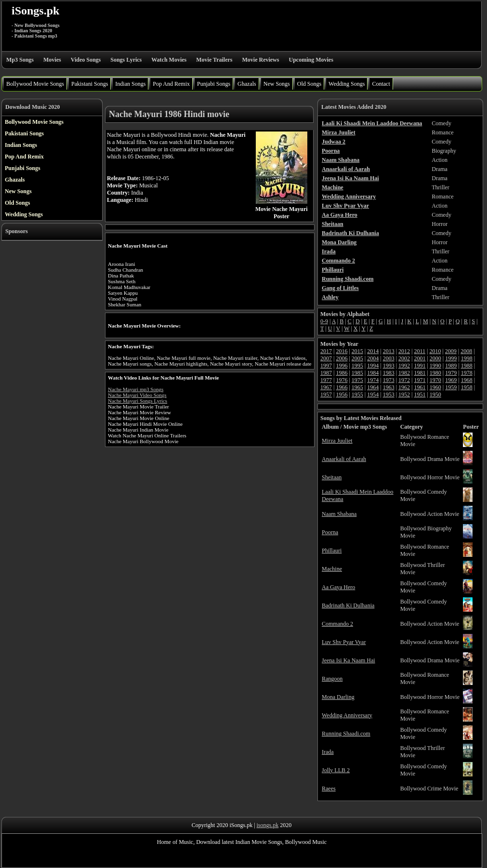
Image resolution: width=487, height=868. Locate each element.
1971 (420, 380)
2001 (420, 358)
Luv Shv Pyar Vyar (344, 642)
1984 (373, 373)
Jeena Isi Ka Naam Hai (349, 660)
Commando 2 (337, 624)
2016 (342, 351)
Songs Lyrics (126, 60)
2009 (451, 351)
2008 (466, 351)
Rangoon (332, 679)
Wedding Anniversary (347, 715)
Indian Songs (130, 84)
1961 (420, 387)
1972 (404, 380)
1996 (342, 366)
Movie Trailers (214, 60)
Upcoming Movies (311, 60)
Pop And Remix (171, 84)
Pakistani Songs (90, 84)
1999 (451, 358)
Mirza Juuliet (337, 441)
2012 (404, 351)
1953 (389, 395)
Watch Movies (169, 60)
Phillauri (332, 551)
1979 (451, 373)
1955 (357, 395)
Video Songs (86, 60)
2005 (357, 358)
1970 (435, 380)
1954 (373, 395)
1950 (435, 395)
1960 (435, 387)
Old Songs (309, 84)
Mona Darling (338, 697)
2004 (373, 358)
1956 (342, 395)
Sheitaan (332, 477)
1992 (404, 366)
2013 (389, 351)
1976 (342, 380)
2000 (435, 358)
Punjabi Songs (214, 84)
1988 (467, 366)
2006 (342, 358)
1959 (451, 387)
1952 (404, 395)
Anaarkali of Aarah (344, 459)
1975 (357, 380)
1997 (326, 366)
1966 (342, 387)
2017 (326, 351)
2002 (404, 358)
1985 (357, 373)
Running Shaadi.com (346, 734)
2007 (326, 358)
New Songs (277, 84)
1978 (467, 373)
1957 (326, 395)
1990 (435, 366)
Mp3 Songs (20, 60)
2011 (420, 351)
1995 (357, 366)
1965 (357, 387)
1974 (373, 380)
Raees (329, 789)
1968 (467, 380)
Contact (381, 84)
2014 (373, 351)
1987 (326, 373)
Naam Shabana (339, 514)
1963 (389, 387)
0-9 (324, 321)
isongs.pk (268, 825)
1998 (467, 358)
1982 (404, 373)
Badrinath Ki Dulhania (348, 605)
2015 (357, 351)
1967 (326, 387)
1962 (404, 387)
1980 (435, 373)
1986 (342, 373)
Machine (332, 569)
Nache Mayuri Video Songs (137, 395)
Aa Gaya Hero (338, 587)
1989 (451, 366)
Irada (328, 752)
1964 (373, 387)
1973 (389, 380)
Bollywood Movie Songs (35, 84)
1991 (420, 366)
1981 (420, 373)
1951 (420, 395)
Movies (52, 60)
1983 (389, 373)
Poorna (330, 532)
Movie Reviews (260, 60)
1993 (389, 366)
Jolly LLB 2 (336, 770)
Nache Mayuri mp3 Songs (136, 389)
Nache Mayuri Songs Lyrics (138, 401)
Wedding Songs (347, 84)
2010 (435, 351)
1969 (451, 380)
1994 (373, 366)
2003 (389, 358)
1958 (467, 387)
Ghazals (247, 84)
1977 (326, 380)
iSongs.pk (35, 11)
